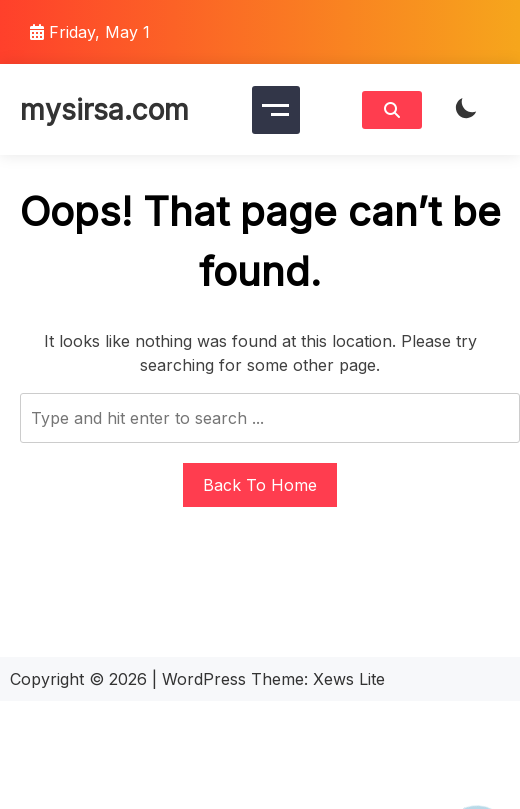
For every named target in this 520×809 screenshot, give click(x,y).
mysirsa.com (104, 110)
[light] (466, 109)
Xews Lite (349, 679)
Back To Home (260, 485)
